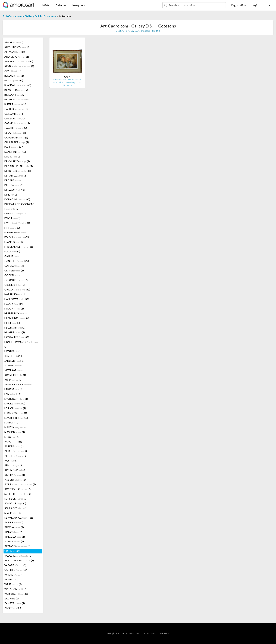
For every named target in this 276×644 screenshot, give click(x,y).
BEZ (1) (14, 80)
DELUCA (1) (14, 185)
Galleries (61, 5)
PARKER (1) (14, 446)
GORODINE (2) (16, 280)
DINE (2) (11, 195)
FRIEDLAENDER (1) (19, 247)
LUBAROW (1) (16, 413)
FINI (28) (13, 228)
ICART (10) (13, 356)
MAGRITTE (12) (16, 418)
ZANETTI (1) (15, 603)
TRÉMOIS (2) (17, 546)
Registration (238, 5)
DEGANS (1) (14, 180)
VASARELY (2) (15, 565)
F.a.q (168, 633)
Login (255, 5)
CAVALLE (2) (16, 128)
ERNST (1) (12, 218)
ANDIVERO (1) (17, 57)
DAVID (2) (12, 157)
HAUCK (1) (14, 309)
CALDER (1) (16, 109)
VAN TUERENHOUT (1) (19, 560)
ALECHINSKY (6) (17, 47)
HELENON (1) (15, 328)
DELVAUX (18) (15, 190)
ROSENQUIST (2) (18, 489)
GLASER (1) (14, 270)
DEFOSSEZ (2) (15, 176)
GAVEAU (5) (15, 266)
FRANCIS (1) (14, 242)
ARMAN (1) (19, 66)
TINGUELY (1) (15, 537)
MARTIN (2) (17, 427)
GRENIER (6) (15, 285)
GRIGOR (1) (17, 290)
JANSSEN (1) (14, 361)
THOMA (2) (14, 527)
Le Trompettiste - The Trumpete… (67, 80)
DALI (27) (14, 147)
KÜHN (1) (13, 380)
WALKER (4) (14, 575)
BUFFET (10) (15, 104)
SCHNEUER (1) (15, 499)
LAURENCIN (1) (16, 399)
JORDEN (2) (14, 365)
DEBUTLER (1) (18, 171)
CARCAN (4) (14, 114)
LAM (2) (13, 394)
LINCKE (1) (15, 403)
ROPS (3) (20, 484)
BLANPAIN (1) (18, 85)
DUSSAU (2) (15, 213)
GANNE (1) (13, 256)
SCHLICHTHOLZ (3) (18, 494)
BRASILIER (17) (16, 90)
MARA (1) (11, 422)
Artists (45, 5)
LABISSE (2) (13, 389)
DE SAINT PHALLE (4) (19, 166)
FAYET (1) (17, 223)
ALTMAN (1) (15, 52)
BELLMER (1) (14, 76)
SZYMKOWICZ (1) (19, 518)
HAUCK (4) (14, 304)
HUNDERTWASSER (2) (22, 344)
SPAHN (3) (13, 513)
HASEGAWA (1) (17, 299)
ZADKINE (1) (12, 598)
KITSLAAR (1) (15, 370)
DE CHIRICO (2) (17, 161)
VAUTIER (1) (16, 570)
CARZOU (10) (15, 118)
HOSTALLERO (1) (17, 337)
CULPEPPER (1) (17, 142)
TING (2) (13, 532)
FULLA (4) (12, 251)
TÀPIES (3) (14, 522)
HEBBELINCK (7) (17, 318)
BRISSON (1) (18, 99)
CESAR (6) (15, 133)
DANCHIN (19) (15, 152)
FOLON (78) (17, 237)
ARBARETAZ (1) (19, 61)
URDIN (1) (12, 551)
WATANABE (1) (16, 589)
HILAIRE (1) (15, 332)
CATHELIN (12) (17, 123)
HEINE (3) (12, 323)
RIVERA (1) (15, 475)
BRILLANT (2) (15, 95)
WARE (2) (13, 584)
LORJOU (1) (15, 408)
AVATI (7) (13, 71)
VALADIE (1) (18, 556)
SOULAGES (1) (16, 508)
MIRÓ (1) (12, 437)
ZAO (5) (13, 608)
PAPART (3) (13, 442)
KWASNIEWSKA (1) (19, 384)
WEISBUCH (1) (16, 594)
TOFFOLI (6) (14, 541)
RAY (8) (11, 461)
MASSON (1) (15, 432)
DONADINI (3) (17, 199)
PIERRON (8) (16, 451)
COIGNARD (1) (16, 137)
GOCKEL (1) (14, 275)
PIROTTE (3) (16, 456)
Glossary (161, 633)
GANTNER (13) (17, 261)
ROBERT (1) (15, 480)
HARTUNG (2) (15, 294)
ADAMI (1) (14, 42)
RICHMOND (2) (15, 470)
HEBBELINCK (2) (17, 313)
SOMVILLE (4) (15, 503)
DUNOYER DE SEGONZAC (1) (19, 206)
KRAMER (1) (15, 375)
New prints (79, 5)
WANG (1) (12, 579)
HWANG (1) (13, 351)
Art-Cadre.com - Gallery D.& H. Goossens (30, 16)
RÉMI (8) (13, 465)
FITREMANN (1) (17, 232)
